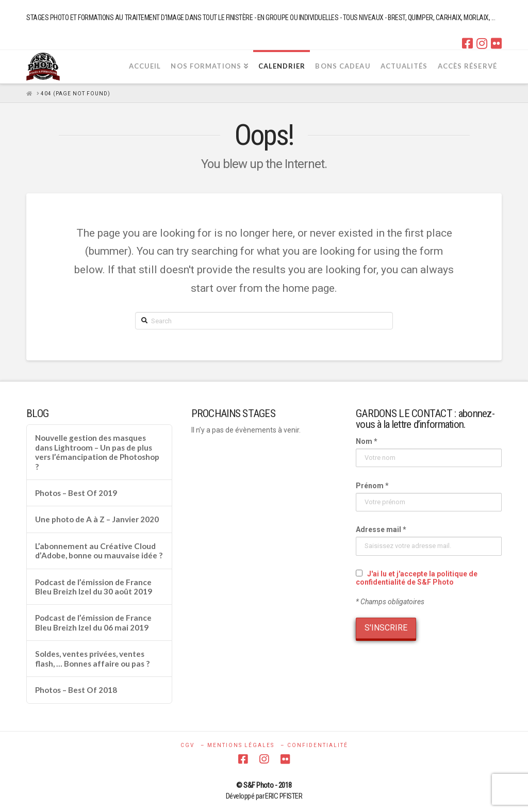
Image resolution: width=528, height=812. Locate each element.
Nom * (367, 441)
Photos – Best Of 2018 (76, 690)
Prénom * (372, 486)
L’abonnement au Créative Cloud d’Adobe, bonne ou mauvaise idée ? (99, 551)
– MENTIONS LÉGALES (237, 745)
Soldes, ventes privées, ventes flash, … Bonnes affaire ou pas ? (92, 659)
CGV (187, 745)
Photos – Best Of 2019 (76, 493)
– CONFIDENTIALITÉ (314, 745)
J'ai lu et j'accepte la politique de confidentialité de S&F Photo (417, 578)
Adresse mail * (381, 529)
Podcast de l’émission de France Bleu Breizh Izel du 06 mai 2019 (93, 623)
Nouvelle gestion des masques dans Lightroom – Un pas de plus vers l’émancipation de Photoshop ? (97, 452)
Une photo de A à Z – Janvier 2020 (97, 519)
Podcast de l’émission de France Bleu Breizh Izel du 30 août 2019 (94, 587)
